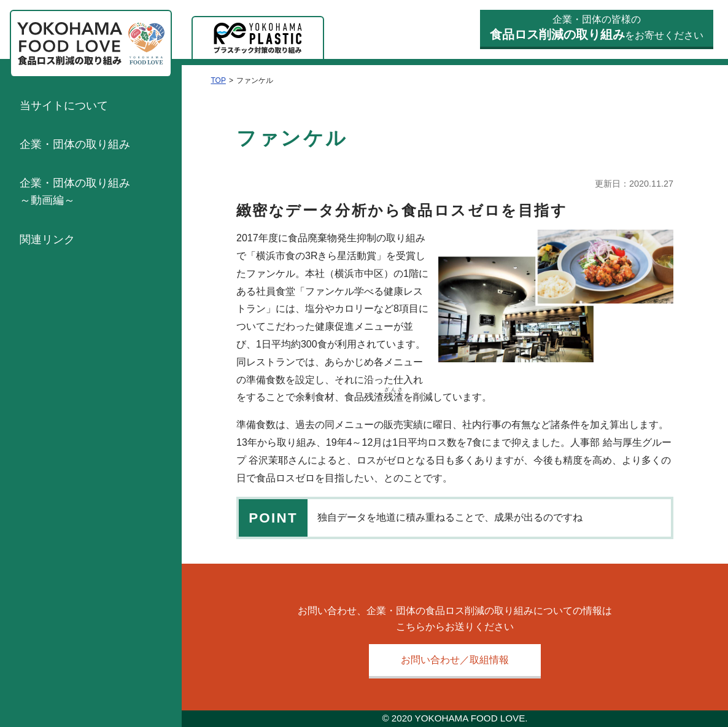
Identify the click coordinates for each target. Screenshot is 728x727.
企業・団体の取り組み (75, 144)
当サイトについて (64, 106)
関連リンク (47, 239)
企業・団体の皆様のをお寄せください (597, 28)
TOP (218, 80)
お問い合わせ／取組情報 (455, 660)
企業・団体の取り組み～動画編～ (75, 192)
